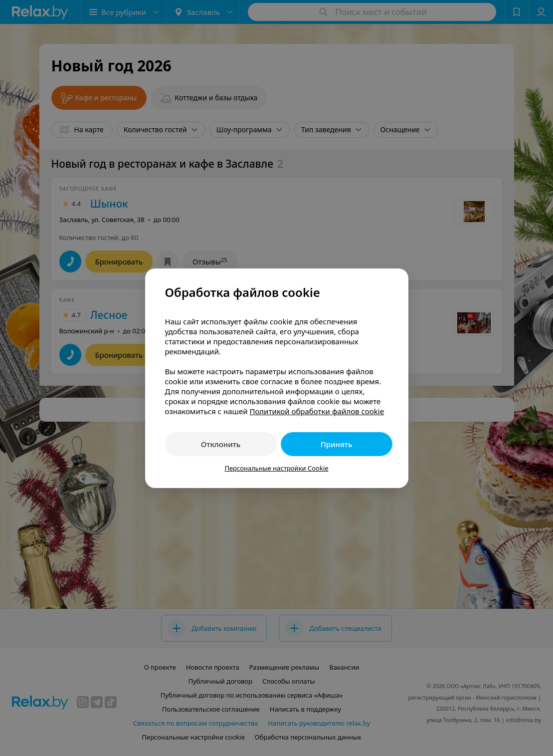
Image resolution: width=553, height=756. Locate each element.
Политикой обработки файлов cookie (317, 411)
